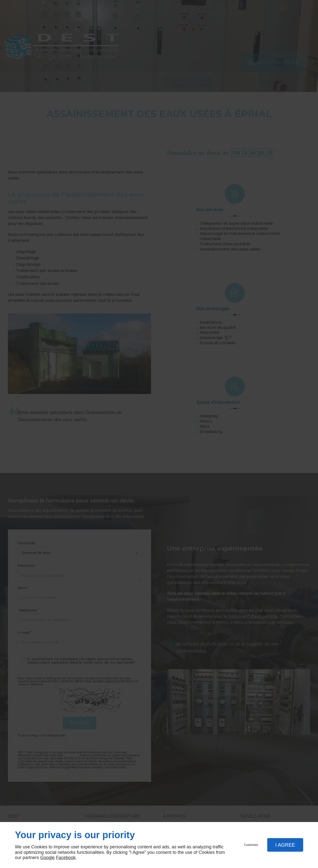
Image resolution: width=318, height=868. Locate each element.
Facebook (66, 858)
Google (47, 858)
